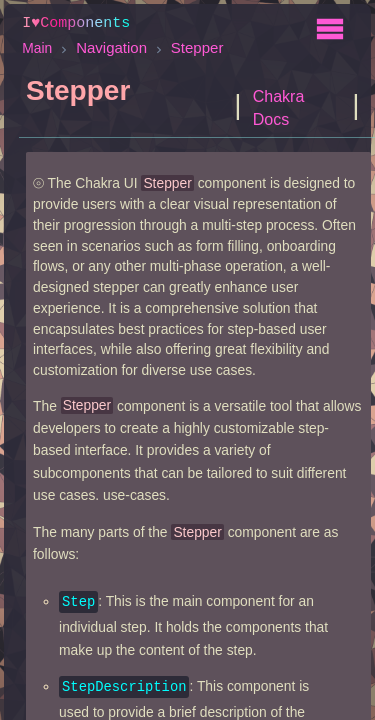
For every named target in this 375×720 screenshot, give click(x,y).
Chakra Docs (279, 106)
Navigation (111, 46)
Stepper (197, 46)
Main (37, 47)
